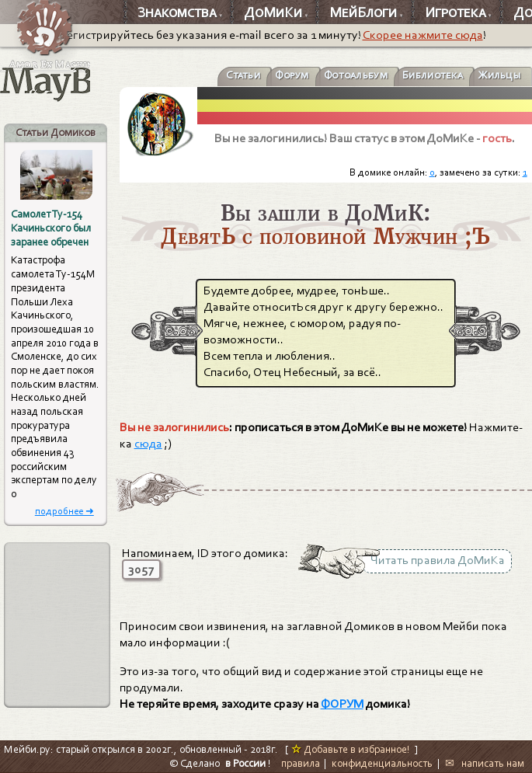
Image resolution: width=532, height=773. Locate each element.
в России (245, 763)
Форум (292, 76)
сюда (148, 444)
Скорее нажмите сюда (423, 35)
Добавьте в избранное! (351, 749)
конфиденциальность (382, 763)
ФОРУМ (342, 704)
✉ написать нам (485, 763)
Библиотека (433, 76)
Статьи (243, 76)
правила (301, 763)
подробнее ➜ (64, 511)
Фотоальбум (356, 76)
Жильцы (499, 76)
